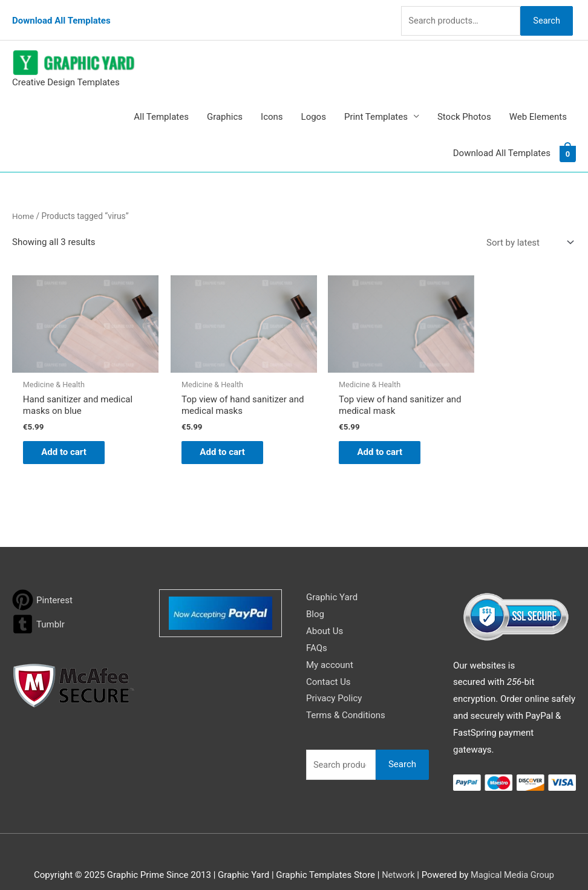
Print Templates (376, 106)
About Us (325, 613)
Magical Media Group (513, 857)
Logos (314, 106)
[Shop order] (528, 233)
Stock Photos (464, 106)
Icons (272, 106)
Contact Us (328, 664)
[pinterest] (42, 582)
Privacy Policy (334, 680)
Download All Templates (61, 15)
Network (397, 857)
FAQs (317, 630)
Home (23, 206)
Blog (315, 596)
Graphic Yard (332, 579)
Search (544, 15)
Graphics (225, 106)
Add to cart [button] (70, 433)
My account (330, 647)
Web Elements (538, 106)
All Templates (161, 106)
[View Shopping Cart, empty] (568, 143)
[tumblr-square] (38, 606)
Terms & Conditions (346, 697)
